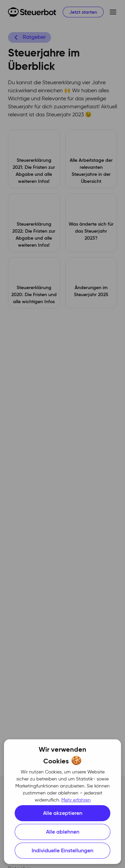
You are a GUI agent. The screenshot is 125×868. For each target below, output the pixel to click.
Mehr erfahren (76, 800)
